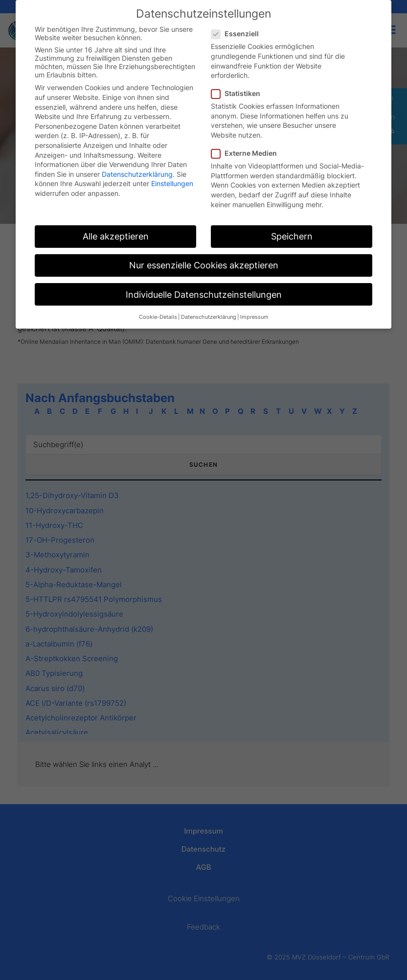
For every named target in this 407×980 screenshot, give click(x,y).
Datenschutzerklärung (137, 174)
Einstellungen (172, 183)
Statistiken (239, 93)
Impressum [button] (254, 317)
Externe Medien (247, 153)
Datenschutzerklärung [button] (209, 317)
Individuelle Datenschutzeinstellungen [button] (204, 295)
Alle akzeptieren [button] (116, 236)
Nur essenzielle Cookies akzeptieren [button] (204, 265)
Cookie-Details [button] (158, 317)
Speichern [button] (292, 236)
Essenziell (238, 34)
